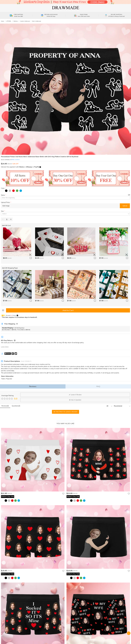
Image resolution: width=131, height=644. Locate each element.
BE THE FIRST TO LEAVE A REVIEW (66, 412)
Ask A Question (75, 400)
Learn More (5, 347)
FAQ (98, 386)
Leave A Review (75, 395)
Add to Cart (68, 310)
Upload (125, 206)
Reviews (33, 386)
